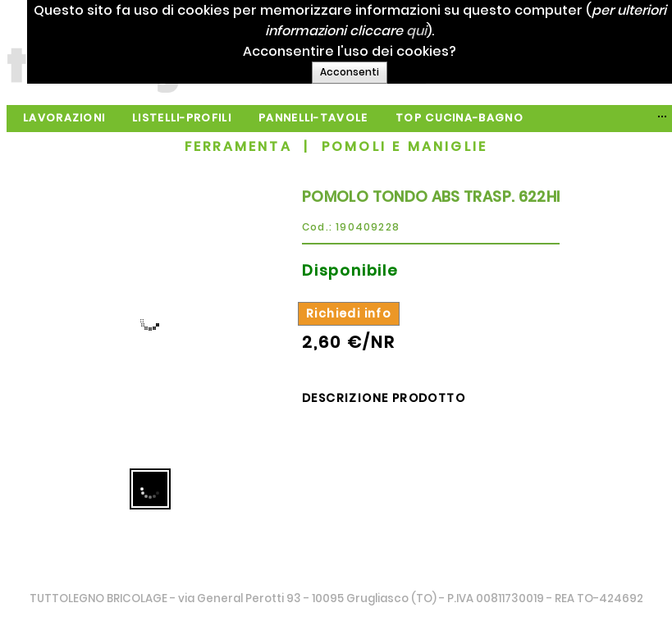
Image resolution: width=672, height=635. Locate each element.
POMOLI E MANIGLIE (405, 146)
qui (462, 31)
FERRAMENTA (238, 146)
